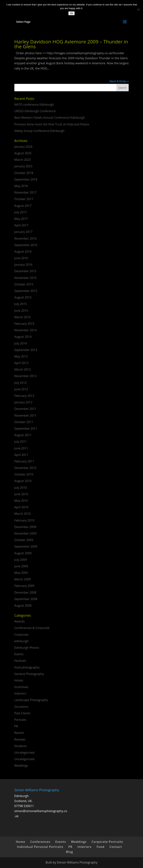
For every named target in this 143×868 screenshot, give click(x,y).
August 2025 (23, 153)
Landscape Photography (31, 700)
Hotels (19, 680)
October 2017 (24, 199)
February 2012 (24, 396)
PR (16, 726)
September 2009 (26, 546)
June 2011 (21, 448)
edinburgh (22, 641)
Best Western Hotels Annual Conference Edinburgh (50, 118)
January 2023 (23, 166)
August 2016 (23, 252)
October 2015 (24, 284)
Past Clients (22, 713)
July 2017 (21, 212)
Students (20, 746)
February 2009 (24, 586)
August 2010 (23, 481)
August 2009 (23, 553)
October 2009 (24, 540)
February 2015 (24, 324)
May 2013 (21, 356)
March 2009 (23, 579)
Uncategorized (24, 759)
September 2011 (26, 429)
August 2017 (23, 206)
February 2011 (24, 461)
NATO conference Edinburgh (34, 105)
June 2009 (21, 566)
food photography (27, 667)
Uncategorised (24, 752)
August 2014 (23, 337)
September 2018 (26, 179)
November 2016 (26, 238)
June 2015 (21, 311)
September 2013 (26, 350)
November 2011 (26, 415)
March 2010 (23, 514)
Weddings (21, 766)
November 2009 (26, 533)
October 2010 (24, 474)
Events (19, 654)
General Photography (29, 674)
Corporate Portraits (107, 842)
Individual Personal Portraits (40, 847)
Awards (19, 621)
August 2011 (23, 435)
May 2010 (21, 501)
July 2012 (21, 383)
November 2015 (26, 278)
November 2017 (26, 192)
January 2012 (23, 402)
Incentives (21, 687)
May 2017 (21, 219)
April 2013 (21, 363)
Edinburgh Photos (27, 648)
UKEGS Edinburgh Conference (35, 111)
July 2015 (21, 304)
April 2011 (21, 455)
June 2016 (21, 258)
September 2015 (26, 291)
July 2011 (21, 442)
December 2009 (25, 527)
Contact (116, 847)
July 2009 (21, 560)
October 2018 (24, 173)
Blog (69, 852)
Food (101, 847)
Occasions (21, 707)
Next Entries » (119, 81)
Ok (71, 13)
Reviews (20, 739)
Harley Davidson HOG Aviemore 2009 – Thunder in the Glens (71, 44)
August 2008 (23, 605)
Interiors (20, 693)
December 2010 (25, 468)
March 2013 (23, 369)
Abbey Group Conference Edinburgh (39, 131)
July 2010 (21, 488)
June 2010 (21, 494)
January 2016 (23, 265)
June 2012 (21, 389)
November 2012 (26, 376)
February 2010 (24, 520)
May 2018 (21, 186)
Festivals (20, 661)
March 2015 (23, 317)
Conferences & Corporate (32, 628)
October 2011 (24, 422)
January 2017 (23, 232)
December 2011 (25, 409)
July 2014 (21, 343)
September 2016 (26, 245)
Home (20, 842)
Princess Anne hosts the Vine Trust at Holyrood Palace (52, 124)
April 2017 (21, 225)
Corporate (21, 635)
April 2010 (21, 507)
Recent (19, 733)
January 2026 (23, 147)
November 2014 (26, 330)
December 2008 (25, 592)
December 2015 (25, 271)
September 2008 (26, 599)
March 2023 (23, 160)
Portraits (20, 720)
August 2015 (23, 297)
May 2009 (21, 573)
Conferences (40, 842)
